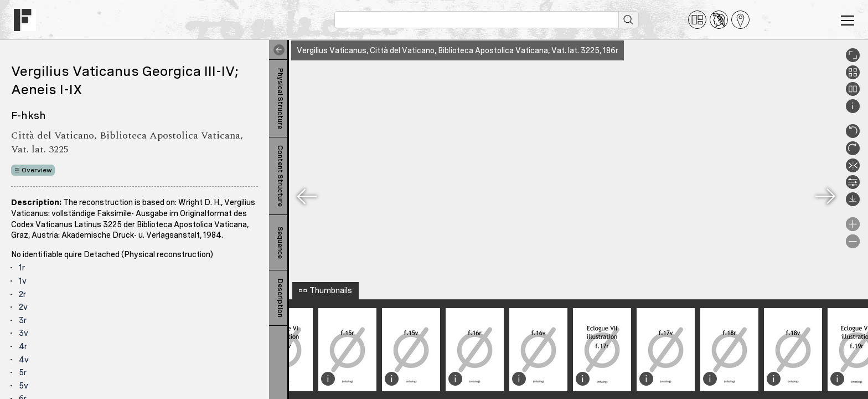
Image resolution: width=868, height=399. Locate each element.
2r (22, 294)
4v (24, 360)
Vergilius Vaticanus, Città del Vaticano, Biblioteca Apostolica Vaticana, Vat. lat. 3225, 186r (458, 50)
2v (23, 307)
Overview (37, 170)
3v (24, 333)
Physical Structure (280, 99)
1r (22, 268)
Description (280, 298)
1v (23, 281)
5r (23, 372)
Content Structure (280, 176)
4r (23, 346)
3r (23, 320)
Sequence (280, 243)
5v (24, 386)
